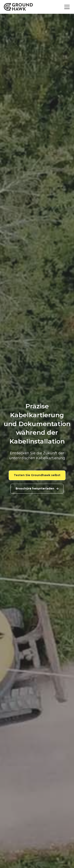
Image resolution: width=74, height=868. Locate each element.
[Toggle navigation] (67, 7)
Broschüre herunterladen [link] (37, 488)
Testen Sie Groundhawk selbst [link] (37, 475)
